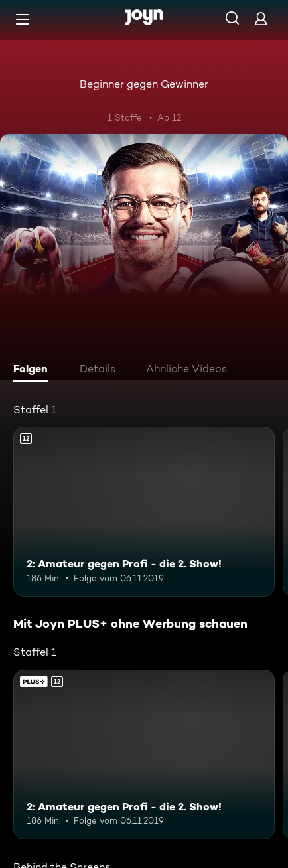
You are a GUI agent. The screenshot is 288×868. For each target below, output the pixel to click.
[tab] (34, 370)
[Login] (261, 18)
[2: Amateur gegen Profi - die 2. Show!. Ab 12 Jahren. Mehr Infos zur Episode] (144, 512)
